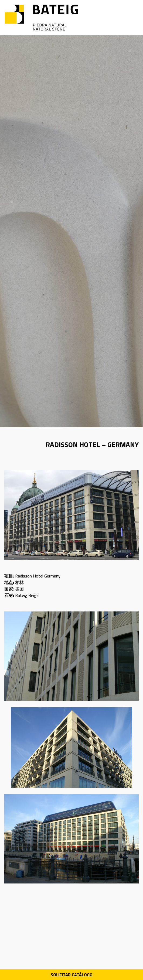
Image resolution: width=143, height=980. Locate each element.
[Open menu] (135, 18)
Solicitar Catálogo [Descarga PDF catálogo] (72, 975)
